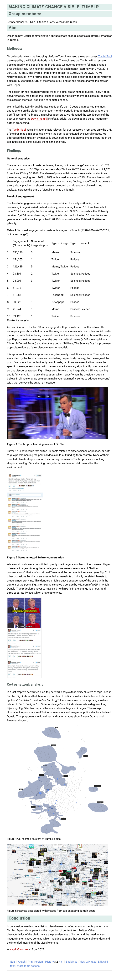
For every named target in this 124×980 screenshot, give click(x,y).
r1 (62, 962)
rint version (35, 962)
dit (13, 962)
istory (49, 962)
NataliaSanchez (19, 949)
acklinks (71, 962)
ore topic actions (28, 966)
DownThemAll (39, 119)
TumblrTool (105, 56)
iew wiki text (88, 962)
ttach (22, 962)
